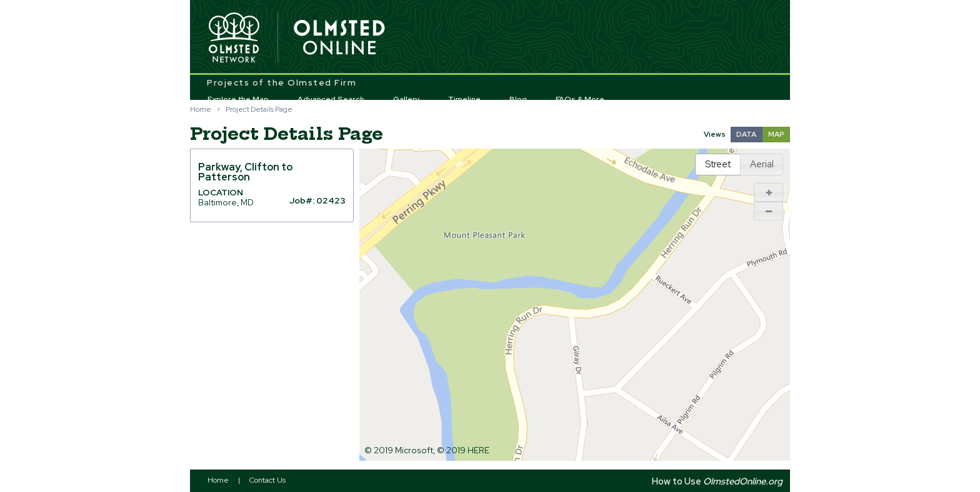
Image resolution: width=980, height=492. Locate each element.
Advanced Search (331, 99)
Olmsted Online (340, 38)
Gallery (407, 99)
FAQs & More (580, 99)
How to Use (717, 481)
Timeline (464, 99)
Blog (518, 99)
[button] (769, 192)
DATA (746, 134)
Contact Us (267, 480)
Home (201, 109)
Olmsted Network (234, 38)
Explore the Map (238, 99)
